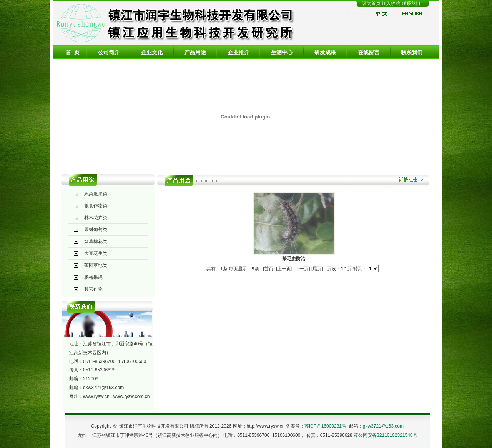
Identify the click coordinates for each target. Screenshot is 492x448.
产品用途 (195, 52)
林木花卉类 (96, 218)
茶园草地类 (96, 265)
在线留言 (369, 52)
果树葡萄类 (96, 230)
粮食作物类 (96, 206)
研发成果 (325, 52)
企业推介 (239, 52)
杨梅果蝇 (93, 277)
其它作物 (93, 289)
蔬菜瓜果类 (96, 194)
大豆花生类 (96, 253)
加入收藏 (391, 3)
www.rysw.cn (96, 396)
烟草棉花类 (96, 241)
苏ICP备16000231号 (325, 426)
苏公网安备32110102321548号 (385, 435)
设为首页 (371, 3)
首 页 (73, 52)
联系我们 (411, 3)
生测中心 (282, 52)
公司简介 (109, 52)
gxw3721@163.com (103, 388)
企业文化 (152, 52)
